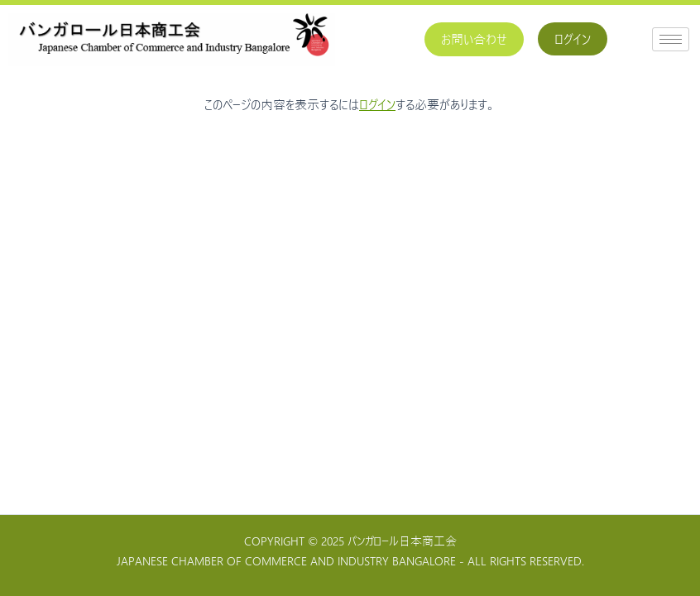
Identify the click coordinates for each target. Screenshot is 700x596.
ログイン (573, 39)
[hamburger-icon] (671, 39)
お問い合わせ (474, 39)
